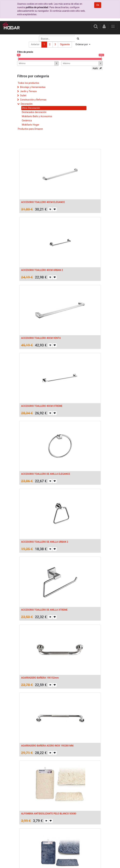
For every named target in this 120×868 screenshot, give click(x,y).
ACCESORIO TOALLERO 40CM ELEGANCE (43, 202)
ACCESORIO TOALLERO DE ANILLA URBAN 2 (45, 542)
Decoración (26, 104)
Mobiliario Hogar (31, 125)
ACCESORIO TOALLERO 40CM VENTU (41, 338)
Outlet (23, 95)
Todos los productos (28, 83)
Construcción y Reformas (33, 100)
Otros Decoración (31, 108)
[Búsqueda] (78, 39)
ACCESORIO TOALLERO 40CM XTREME (42, 406)
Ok (98, 5)
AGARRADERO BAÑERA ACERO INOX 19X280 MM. (48, 746)
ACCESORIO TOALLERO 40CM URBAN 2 (42, 270)
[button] (83, 44)
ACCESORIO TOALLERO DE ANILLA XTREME (44, 610)
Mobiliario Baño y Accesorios (37, 116)
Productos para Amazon (30, 129)
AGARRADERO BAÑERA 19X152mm (40, 678)
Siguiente (65, 44)
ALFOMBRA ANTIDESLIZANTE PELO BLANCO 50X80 (49, 814)
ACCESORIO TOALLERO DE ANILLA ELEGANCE (46, 474)
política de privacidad (37, 7)
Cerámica (27, 121)
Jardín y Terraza (28, 91)
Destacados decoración (34, 112)
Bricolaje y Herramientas (33, 87)
